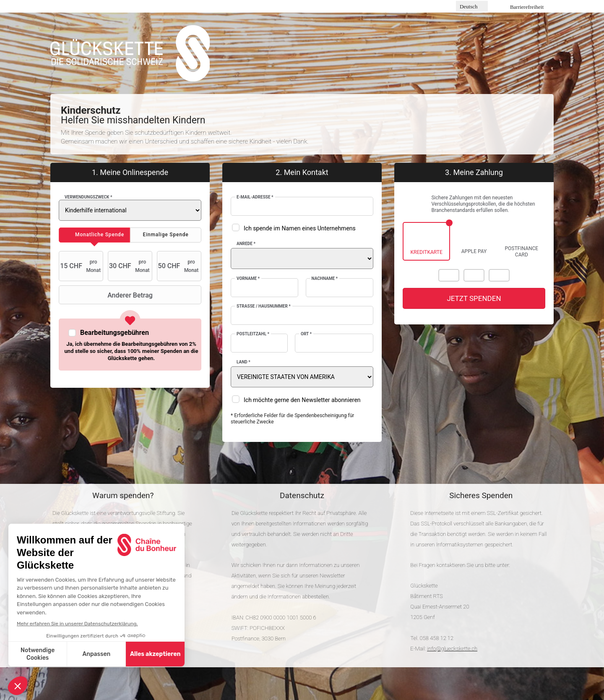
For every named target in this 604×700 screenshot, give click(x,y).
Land (243, 362)
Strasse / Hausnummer (264, 306)
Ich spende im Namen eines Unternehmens (300, 228)
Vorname (248, 278)
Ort (306, 334)
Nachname (325, 278)
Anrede (246, 244)
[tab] (94, 235)
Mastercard (449, 275)
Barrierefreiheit (527, 7)
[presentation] (94, 235)
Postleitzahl (253, 334)
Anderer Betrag (107, 295)
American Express (499, 275)
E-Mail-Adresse (255, 197)
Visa (474, 275)
